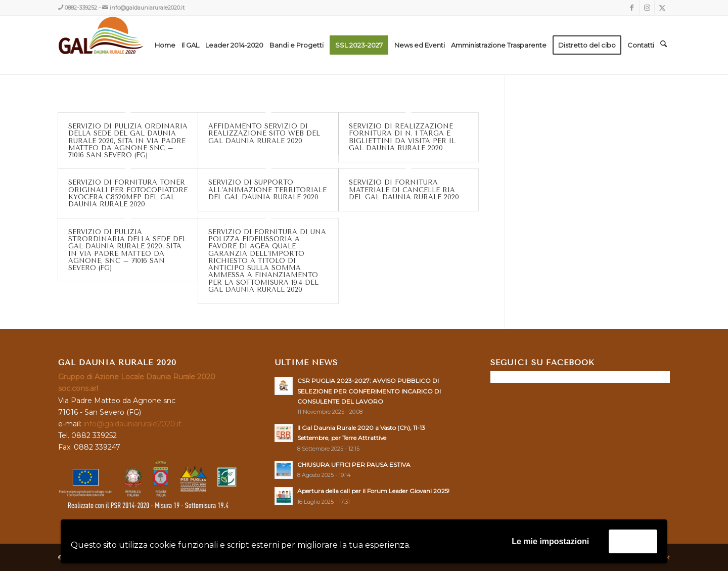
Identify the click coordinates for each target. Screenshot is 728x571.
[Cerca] (664, 45)
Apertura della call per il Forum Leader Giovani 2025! (373, 491)
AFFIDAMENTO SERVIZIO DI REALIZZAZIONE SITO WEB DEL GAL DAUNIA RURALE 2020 (264, 134)
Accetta (633, 541)
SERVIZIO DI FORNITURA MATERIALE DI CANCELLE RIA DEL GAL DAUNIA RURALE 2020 (404, 190)
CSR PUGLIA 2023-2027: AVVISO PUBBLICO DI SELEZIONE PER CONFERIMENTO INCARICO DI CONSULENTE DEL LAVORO (369, 391)
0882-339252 (81, 8)
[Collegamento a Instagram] (647, 8)
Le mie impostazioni (550, 541)
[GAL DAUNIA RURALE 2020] (122, 45)
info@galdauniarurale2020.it (147, 8)
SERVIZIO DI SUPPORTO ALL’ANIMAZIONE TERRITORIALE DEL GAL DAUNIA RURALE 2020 (267, 190)
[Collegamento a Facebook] (632, 8)
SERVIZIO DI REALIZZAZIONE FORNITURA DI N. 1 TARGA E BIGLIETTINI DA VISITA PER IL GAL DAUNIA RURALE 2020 (402, 137)
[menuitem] (165, 45)
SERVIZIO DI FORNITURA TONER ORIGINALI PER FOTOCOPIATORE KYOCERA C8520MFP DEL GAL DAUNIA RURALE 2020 (128, 193)
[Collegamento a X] (662, 8)
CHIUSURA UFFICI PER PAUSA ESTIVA (354, 465)
